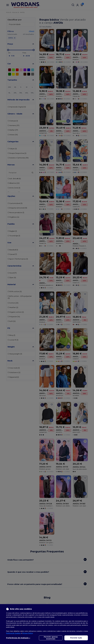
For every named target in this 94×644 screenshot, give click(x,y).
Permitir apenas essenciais (51, 638)
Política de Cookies (13, 633)
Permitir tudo (76, 638)
